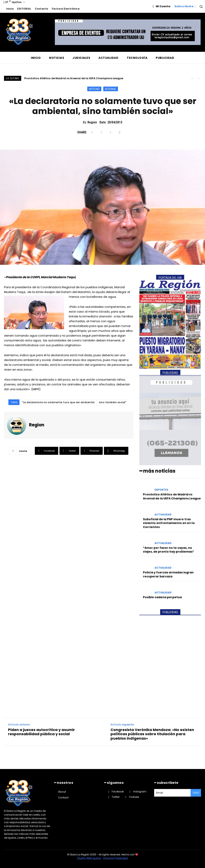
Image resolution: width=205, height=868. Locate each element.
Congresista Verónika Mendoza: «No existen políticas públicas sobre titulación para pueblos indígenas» (152, 734)
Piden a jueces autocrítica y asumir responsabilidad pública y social (41, 732)
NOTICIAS (94, 89)
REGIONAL (111, 89)
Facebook (118, 791)
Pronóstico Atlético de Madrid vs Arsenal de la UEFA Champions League (74, 78)
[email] (172, 793)
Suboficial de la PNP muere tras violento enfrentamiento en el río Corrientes (169, 523)
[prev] (192, 78)
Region (92, 122)
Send (196, 793)
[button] (201, 6)
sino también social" (113, 402)
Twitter (116, 797)
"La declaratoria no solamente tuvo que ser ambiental (58, 402)
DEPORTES (161, 490)
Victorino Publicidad (115, 858)
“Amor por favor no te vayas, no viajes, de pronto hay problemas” (169, 550)
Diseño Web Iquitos (89, 858)
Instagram (140, 791)
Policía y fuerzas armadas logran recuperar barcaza (168, 574)
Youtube (134, 797)
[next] (198, 78)
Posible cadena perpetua (162, 597)
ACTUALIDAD (163, 515)
